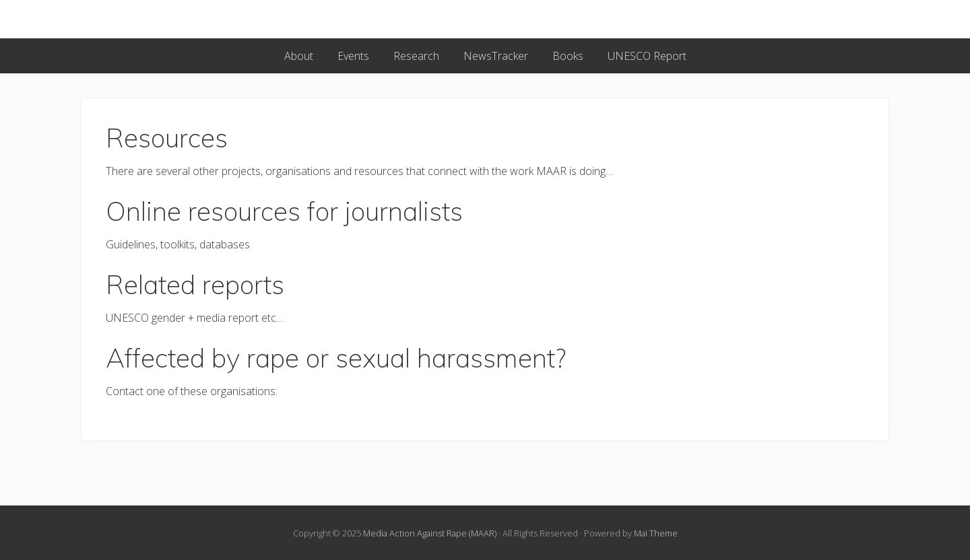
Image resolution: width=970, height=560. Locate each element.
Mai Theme (656, 533)
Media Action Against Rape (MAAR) (430, 533)
